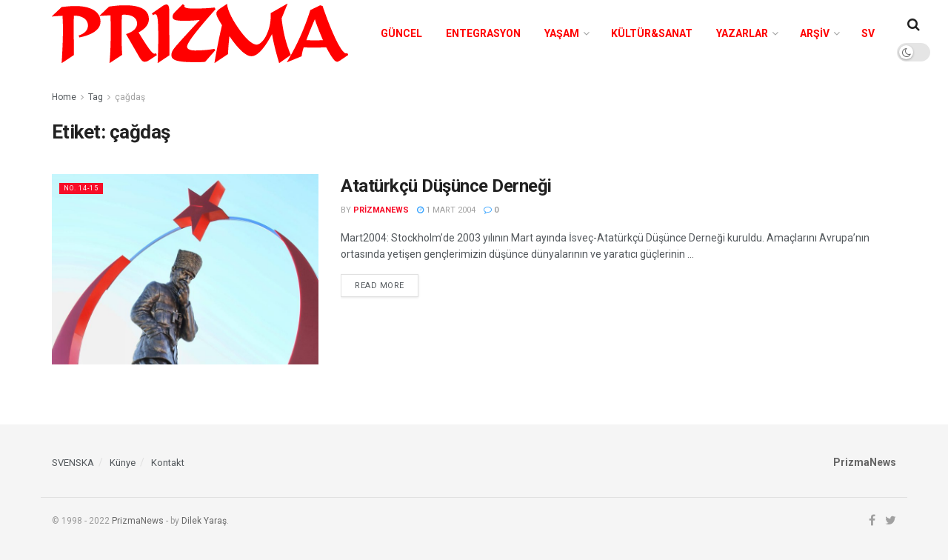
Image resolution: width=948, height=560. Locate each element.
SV (868, 33)
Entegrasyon (483, 33)
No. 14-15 (85, 188)
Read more (380, 286)
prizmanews (381, 210)
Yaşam (562, 33)
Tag (96, 97)
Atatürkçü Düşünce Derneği (448, 186)
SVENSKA (73, 463)
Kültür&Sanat (652, 33)
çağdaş (130, 97)
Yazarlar (742, 33)
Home (64, 97)
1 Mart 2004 (446, 210)
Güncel (401, 33)
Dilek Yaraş (204, 521)
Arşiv (815, 33)
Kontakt (168, 463)
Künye (123, 463)
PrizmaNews (138, 521)
